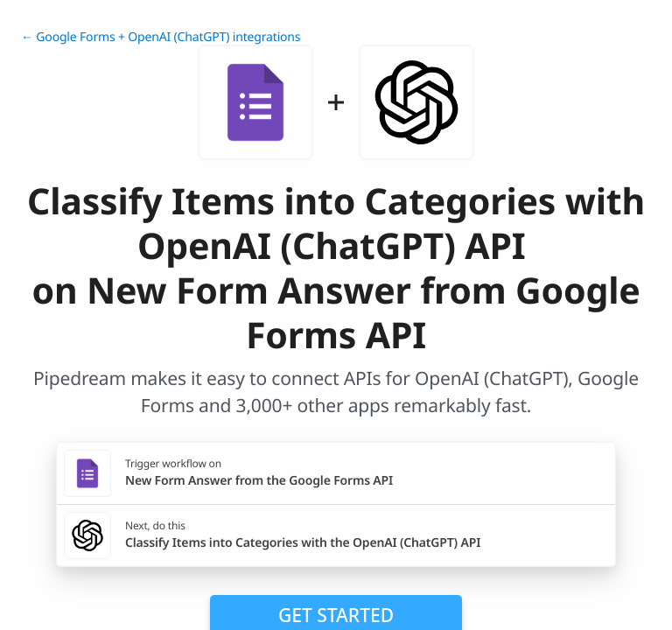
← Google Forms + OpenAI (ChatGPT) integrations (161, 37)
